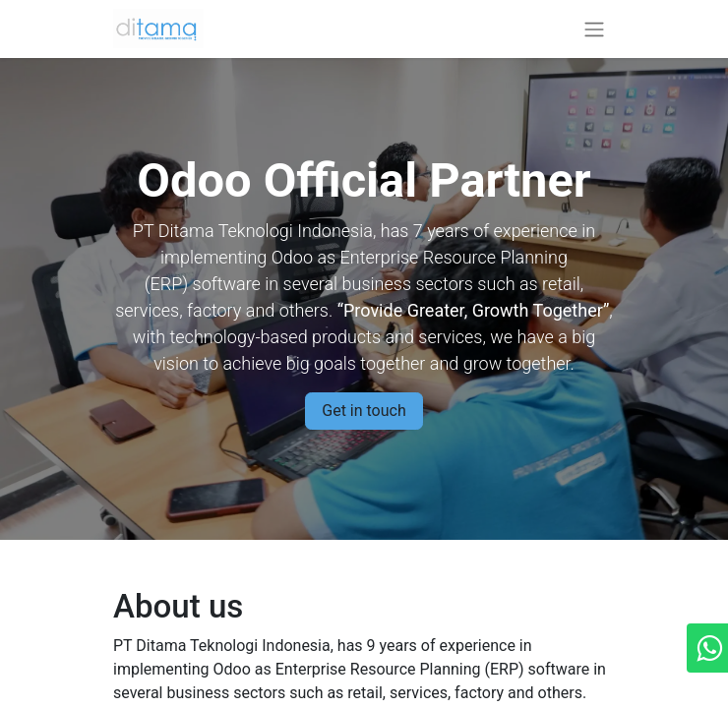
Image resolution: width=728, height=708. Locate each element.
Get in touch (364, 411)
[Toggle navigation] (594, 29)
